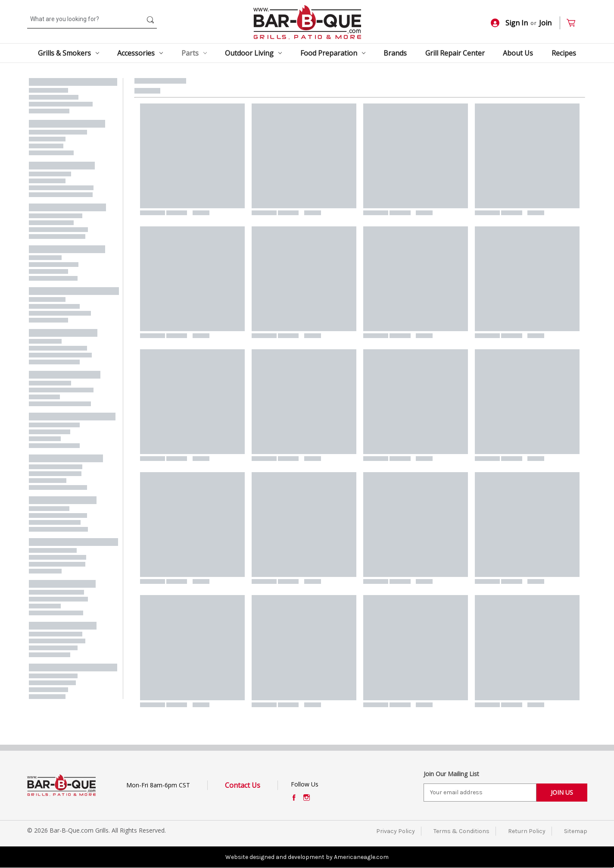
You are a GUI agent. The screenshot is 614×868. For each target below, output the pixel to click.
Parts (194, 53)
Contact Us (243, 785)
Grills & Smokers (69, 53)
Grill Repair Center (455, 53)
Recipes (564, 53)
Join (545, 23)
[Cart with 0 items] (575, 23)
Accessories (140, 53)
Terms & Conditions (461, 831)
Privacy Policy (396, 831)
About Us (518, 53)
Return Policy (527, 831)
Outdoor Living (253, 53)
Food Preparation (333, 53)
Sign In (509, 23)
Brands (395, 53)
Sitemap (576, 831)
